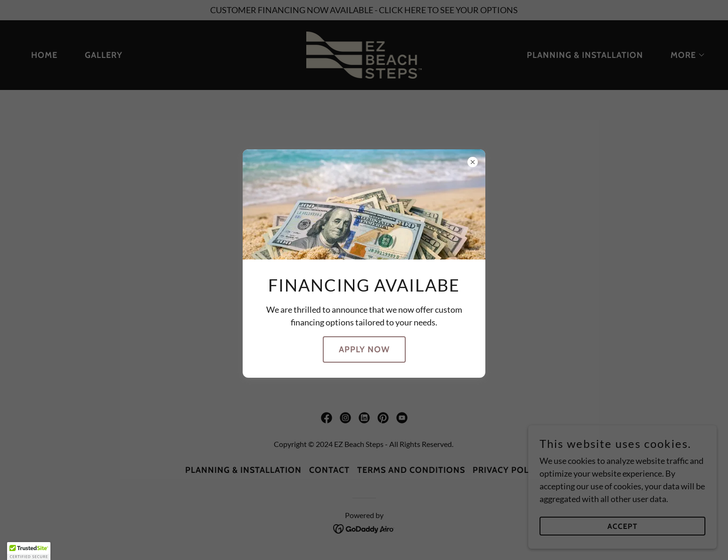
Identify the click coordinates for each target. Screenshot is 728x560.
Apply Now (364, 349)
